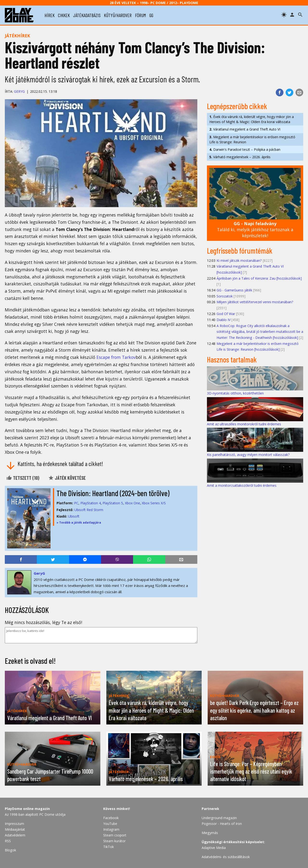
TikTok (109, 847)
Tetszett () (23, 478)
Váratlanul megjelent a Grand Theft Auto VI (245, 129)
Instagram (111, 829)
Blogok (10, 850)
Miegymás (210, 833)
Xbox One (132, 503)
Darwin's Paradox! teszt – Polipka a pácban (245, 149)
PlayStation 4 (91, 503)
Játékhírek (17, 36)
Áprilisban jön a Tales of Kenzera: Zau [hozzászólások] (259, 278)
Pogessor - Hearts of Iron (222, 824)
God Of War (226, 314)
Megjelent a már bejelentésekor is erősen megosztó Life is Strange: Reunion (252, 139)
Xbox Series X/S (154, 503)
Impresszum (14, 824)
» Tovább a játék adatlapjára (79, 523)
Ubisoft (74, 516)
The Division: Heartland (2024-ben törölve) (113, 493)
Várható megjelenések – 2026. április (240, 157)
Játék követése (67, 478)
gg (151, 15)
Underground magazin (219, 818)
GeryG (19, 91)
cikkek (64, 15)
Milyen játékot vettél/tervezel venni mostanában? (255, 302)
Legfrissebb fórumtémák (240, 250)
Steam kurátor (114, 841)
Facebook (111, 818)
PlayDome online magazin (27, 809)
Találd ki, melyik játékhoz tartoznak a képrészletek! (255, 229)
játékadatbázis (87, 15)
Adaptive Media (214, 848)
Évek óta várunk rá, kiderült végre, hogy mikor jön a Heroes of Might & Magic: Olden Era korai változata (252, 119)
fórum (141, 15)
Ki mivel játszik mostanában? (239, 260)
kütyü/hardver (118, 15)
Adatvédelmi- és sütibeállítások (226, 857)
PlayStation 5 (113, 503)
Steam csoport (115, 835)
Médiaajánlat (15, 829)
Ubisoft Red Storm (89, 510)
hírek (50, 15)
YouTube (110, 824)
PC (76, 503)
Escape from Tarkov (116, 357)
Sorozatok (225, 296)
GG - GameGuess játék (234, 290)
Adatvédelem (15, 835)
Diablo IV (224, 320)
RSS (8, 841)
